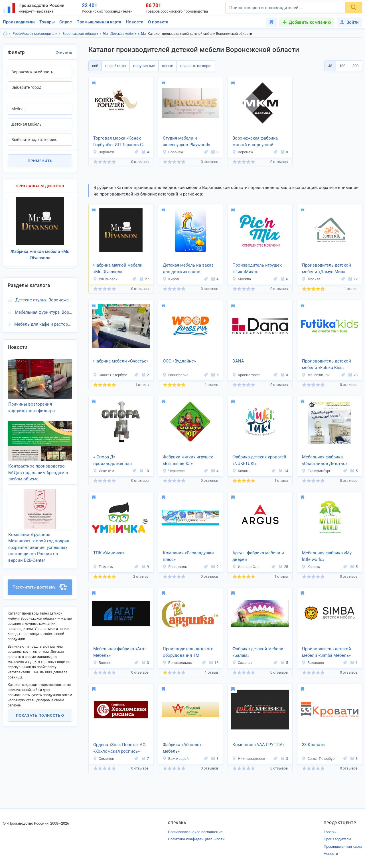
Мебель (106, 34)
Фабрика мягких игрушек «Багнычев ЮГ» (188, 460)
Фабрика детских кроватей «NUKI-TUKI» (259, 460)
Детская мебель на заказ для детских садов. (188, 268)
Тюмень (103, 567)
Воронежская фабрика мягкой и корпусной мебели (255, 142)
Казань (241, 471)
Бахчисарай (176, 759)
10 (144, 471)
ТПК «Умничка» (109, 553)
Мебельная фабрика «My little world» (327, 556)
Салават (242, 663)
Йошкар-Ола (246, 567)
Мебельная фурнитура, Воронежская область (43, 312)
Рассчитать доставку (40, 587)
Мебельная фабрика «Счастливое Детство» (325, 460)
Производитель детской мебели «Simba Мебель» (327, 652)
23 (353, 375)
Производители (19, 22)
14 (283, 471)
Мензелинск (316, 375)
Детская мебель (123, 34)
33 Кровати (313, 745)
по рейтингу (116, 66)
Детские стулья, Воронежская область (44, 300)
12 (353, 279)
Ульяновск (105, 279)
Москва (242, 279)
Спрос (66, 22)
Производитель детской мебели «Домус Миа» (327, 268)
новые (168, 66)
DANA (238, 361)
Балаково (313, 663)
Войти (349, 22)
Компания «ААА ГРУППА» (258, 745)
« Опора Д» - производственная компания (112, 461)
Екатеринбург (316, 471)
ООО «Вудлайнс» (179, 361)
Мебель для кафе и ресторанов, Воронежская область (43, 324)
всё (95, 66)
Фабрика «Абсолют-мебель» (183, 748)
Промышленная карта (99, 22)
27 (144, 279)
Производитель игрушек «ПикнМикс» (257, 268)
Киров (171, 279)
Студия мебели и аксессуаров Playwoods (186, 141)
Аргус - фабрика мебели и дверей (258, 556)
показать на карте (196, 66)
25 (283, 567)
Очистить (64, 52)
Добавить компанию (310, 22)
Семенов (104, 759)
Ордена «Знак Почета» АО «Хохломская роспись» (119, 748)
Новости (135, 22)
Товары (47, 22)
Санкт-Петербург (110, 375)
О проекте (158, 22)
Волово (102, 663)
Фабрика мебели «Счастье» (121, 361)
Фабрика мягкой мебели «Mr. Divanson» (118, 268)
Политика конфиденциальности (196, 839)
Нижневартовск (249, 759)
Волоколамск (177, 663)
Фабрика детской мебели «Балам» (258, 652)
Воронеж (104, 152)
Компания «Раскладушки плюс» (188, 556)
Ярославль (175, 567)
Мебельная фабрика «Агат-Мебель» (120, 652)
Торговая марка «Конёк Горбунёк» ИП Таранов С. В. (119, 142)
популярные (144, 66)
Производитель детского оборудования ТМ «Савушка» (188, 652)
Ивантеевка (176, 375)
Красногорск (246, 375)
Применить (40, 161)
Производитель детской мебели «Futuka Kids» (327, 364)
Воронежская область (80, 34)
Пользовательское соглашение (195, 832)
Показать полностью (40, 715)
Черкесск (174, 471)
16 (214, 663)
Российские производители (35, 34)
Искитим (104, 471)
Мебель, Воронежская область (144, 34)
